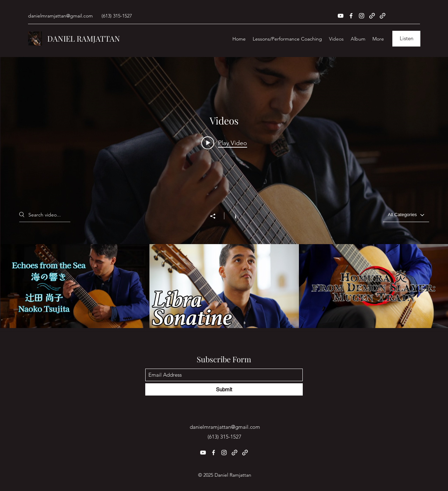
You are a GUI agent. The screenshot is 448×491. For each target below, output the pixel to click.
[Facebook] (351, 16)
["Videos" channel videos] (224, 286)
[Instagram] (362, 16)
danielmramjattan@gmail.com (60, 16)
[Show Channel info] (232, 216)
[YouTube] (341, 16)
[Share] (216, 216)
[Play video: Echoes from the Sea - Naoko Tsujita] (224, 143)
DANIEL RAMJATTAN (84, 38)
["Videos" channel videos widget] (224, 193)
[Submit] (224, 389)
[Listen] (406, 39)
